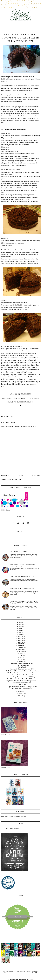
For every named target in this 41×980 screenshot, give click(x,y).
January (21, 693)
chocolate (28, 398)
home (4, 27)
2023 (20, 624)
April (21, 660)
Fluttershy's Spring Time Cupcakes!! (22, 675)
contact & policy (30, 27)
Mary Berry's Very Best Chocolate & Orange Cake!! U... (22, 681)
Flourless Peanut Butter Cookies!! (22, 689)
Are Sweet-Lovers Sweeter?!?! (22, 665)
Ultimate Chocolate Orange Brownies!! (22, 663)
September (21, 650)
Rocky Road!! (22, 667)
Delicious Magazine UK (9, 79)
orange (30, 402)
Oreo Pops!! (22, 685)
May (21, 658)
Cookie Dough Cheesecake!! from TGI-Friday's (22, 677)
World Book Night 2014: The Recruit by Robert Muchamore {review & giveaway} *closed (24, 603)
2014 (20, 638)
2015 (20, 636)
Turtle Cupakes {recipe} (19, 552)
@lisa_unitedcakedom (12, 829)
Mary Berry (21, 402)
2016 (20, 634)
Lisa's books (20, 939)
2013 (20, 640)
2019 (20, 628)
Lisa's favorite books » (34, 966)
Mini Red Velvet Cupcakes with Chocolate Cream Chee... (22, 671)
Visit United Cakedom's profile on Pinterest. (14, 817)
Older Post (36, 476)
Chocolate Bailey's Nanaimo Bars (22, 577)
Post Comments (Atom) (15, 480)
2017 (20, 632)
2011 (20, 696)
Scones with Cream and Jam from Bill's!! (22, 669)
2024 (20, 622)
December (21, 644)
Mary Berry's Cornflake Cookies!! (22, 589)
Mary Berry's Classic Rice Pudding (22, 564)
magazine (12, 402)
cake (20, 398)
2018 (20, 630)
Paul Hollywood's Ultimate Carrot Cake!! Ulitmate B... (22, 679)
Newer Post (5, 476)
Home (21, 476)
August (21, 652)
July (21, 654)
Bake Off (13, 398)
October (21, 648)
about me (14, 27)
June (21, 656)
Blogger (36, 972)
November (21, 646)
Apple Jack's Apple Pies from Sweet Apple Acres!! (22, 687)
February (21, 691)
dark (36, 398)
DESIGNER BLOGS (27, 979)
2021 (20, 626)
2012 (20, 642)
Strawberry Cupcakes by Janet (22, 683)
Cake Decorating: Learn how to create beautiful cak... (22, 673)
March (21, 661)
